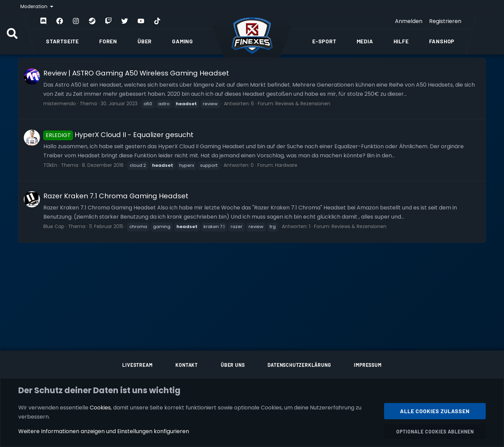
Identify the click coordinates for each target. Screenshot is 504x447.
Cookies (100, 407)
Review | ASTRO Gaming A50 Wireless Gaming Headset (136, 73)
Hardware (286, 165)
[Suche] (12, 34)
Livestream (137, 365)
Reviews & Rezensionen (303, 104)
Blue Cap (54, 226)
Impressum (368, 365)
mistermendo (60, 104)
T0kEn (50, 165)
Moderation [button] (35, 6)
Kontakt (187, 365)
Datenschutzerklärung (299, 365)
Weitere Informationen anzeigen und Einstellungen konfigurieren (104, 431)
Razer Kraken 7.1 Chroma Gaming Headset (116, 196)
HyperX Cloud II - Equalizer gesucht (118, 135)
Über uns (233, 365)
